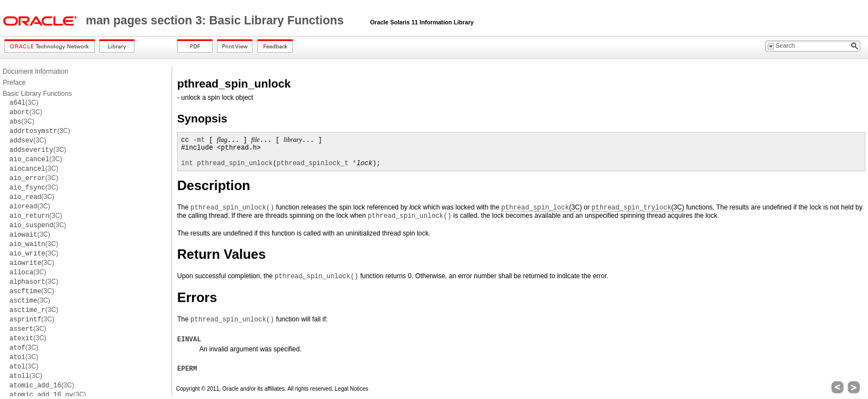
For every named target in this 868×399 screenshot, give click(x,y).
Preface (14, 83)
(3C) (24, 103)
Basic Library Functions (37, 94)
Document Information (35, 71)
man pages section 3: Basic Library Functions (216, 21)
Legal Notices (352, 389)
